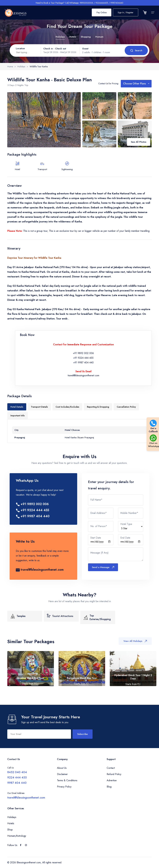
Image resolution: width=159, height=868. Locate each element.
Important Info (18, 416)
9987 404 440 (17, 783)
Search (136, 50)
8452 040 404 (17, 772)
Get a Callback (153, 426)
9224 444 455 (17, 778)
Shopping (86, 37)
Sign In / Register (126, 12)
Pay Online (102, 12)
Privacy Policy (64, 787)
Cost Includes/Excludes (67, 407)
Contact (111, 768)
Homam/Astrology (17, 836)
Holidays (60, 37)
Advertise (112, 780)
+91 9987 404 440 (83, 363)
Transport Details (39, 407)
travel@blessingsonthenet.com (83, 375)
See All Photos (139, 142)
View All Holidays (135, 641)
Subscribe (83, 734)
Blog (109, 787)
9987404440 (117, 3)
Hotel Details (17, 407)
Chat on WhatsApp (153, 441)
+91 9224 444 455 (83, 358)
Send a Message (103, 567)
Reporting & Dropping (98, 407)
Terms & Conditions (67, 780)
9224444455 (102, 3)
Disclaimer (62, 774)
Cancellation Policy (126, 407)
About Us (62, 768)
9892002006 (86, 3)
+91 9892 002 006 (83, 353)
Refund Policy (114, 774)
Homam (99, 37)
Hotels (73, 37)
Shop (10, 830)
